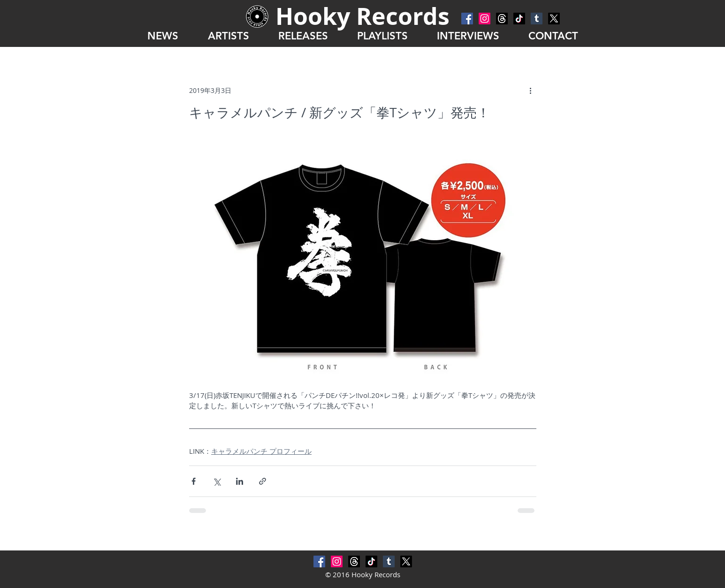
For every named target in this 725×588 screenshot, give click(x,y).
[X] (554, 19)
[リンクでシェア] (263, 481)
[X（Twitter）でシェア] (217, 481)
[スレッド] (502, 19)
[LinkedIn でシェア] (240, 481)
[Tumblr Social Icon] (537, 19)
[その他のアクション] (531, 90)
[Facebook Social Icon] (467, 19)
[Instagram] (485, 19)
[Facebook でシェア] (194, 481)
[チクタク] (519, 19)
